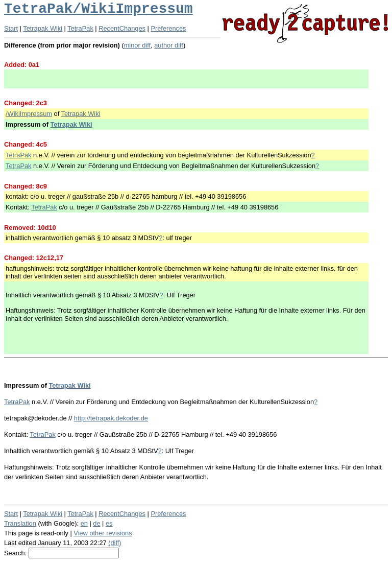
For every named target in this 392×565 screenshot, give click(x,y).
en (84, 523)
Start (11, 28)
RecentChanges (122, 28)
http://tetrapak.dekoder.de (111, 418)
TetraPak (80, 28)
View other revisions (103, 533)
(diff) (115, 543)
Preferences (168, 28)
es (109, 523)
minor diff (137, 45)
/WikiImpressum (29, 114)
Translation (20, 523)
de (96, 523)
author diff (169, 45)
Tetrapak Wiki (43, 28)
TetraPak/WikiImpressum (99, 9)
